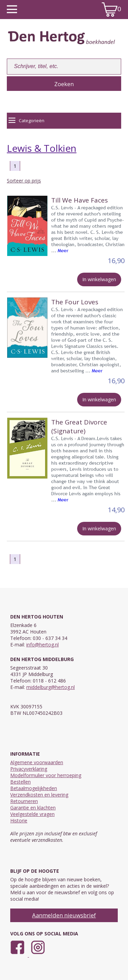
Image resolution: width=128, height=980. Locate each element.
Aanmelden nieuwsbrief (64, 915)
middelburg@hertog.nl (51, 687)
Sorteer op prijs (24, 181)
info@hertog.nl (42, 645)
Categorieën (26, 121)
